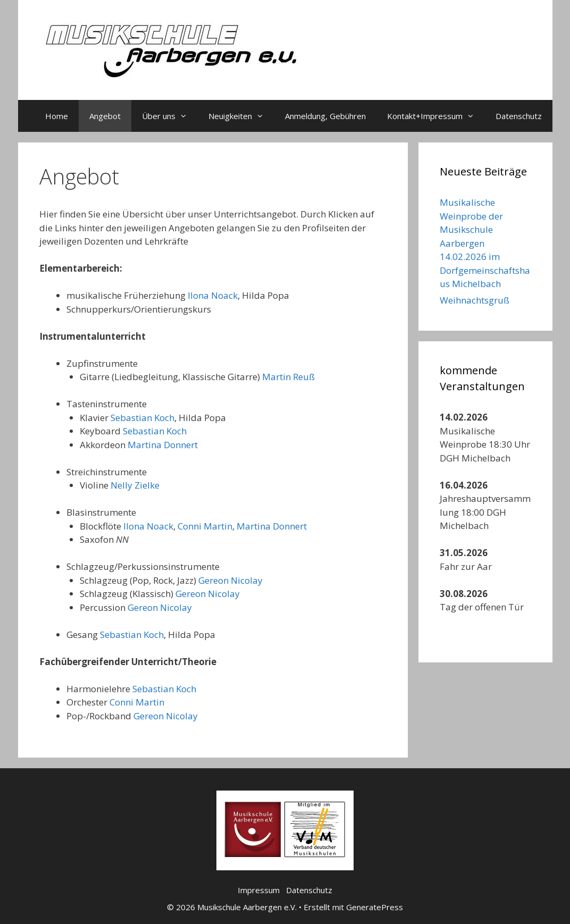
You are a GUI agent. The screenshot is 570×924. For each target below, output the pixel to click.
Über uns (170, 116)
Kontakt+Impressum (436, 116)
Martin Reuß (288, 377)
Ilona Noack (213, 295)
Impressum (259, 890)
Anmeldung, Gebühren (325, 116)
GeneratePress (375, 907)
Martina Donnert (163, 445)
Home (57, 116)
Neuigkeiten (241, 116)
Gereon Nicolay (230, 580)
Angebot (105, 116)
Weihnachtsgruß (475, 300)
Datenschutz (519, 116)
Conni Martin (205, 526)
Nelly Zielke (135, 485)
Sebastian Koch (142, 418)
